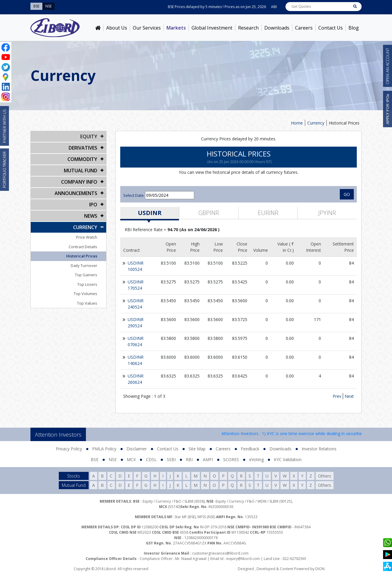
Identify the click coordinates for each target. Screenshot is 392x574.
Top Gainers (86, 275)
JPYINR (327, 213)
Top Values (87, 303)
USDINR (150, 213)
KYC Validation (288, 459)
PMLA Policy (104, 449)
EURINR (268, 213)
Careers (304, 28)
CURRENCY (85, 227)
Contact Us (331, 28)
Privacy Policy (69, 449)
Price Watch (87, 237)
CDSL (151, 459)
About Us (117, 28)
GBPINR (209, 213)
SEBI (171, 459)
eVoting (256, 459)
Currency (316, 123)
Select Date (134, 195)
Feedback (250, 449)
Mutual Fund (81, 171)
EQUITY (89, 136)
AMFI (208, 459)
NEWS (91, 216)
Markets (176, 28)
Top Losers (87, 284)
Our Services (147, 28)
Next (349, 396)
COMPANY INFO (79, 182)
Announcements (76, 193)
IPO (93, 205)
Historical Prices (344, 123)
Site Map (197, 449)
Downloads (277, 28)
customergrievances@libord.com (220, 553)
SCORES (231, 459)
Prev (337, 396)
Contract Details (83, 247)
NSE (113, 459)
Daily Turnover (84, 265)
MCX (131, 459)
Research (248, 28)
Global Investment (212, 28)
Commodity (82, 159)
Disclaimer (137, 449)
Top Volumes (85, 294)
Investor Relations (319, 449)
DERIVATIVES (83, 148)
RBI (189, 459)
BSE (95, 459)
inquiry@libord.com (243, 559)
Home (297, 123)
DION (320, 569)
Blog (354, 28)
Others (325, 476)
